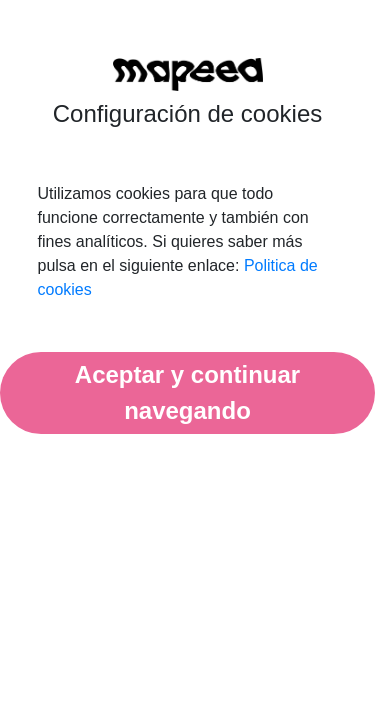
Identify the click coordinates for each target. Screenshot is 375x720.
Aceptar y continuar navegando (187, 392)
